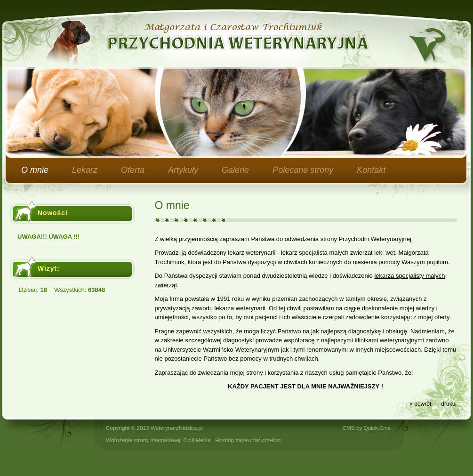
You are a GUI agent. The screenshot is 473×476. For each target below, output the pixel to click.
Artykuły (183, 170)
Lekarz (85, 170)
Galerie (235, 170)
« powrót (420, 404)
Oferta (133, 170)
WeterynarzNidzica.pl (177, 428)
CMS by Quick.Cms (367, 428)
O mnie (35, 170)
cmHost (272, 440)
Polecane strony (303, 170)
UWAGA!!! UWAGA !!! (48, 237)
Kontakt (371, 170)
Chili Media (197, 440)
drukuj (449, 404)
